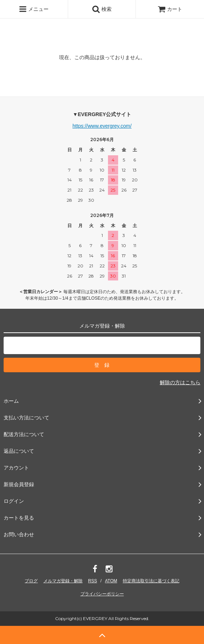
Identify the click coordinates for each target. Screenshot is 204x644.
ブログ (31, 581)
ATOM (111, 581)
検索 (102, 9)
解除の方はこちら (180, 382)
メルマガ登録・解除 (63, 581)
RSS (93, 581)
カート (170, 9)
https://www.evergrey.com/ (102, 126)
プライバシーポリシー (102, 594)
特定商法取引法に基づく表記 (151, 581)
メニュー (34, 9)
